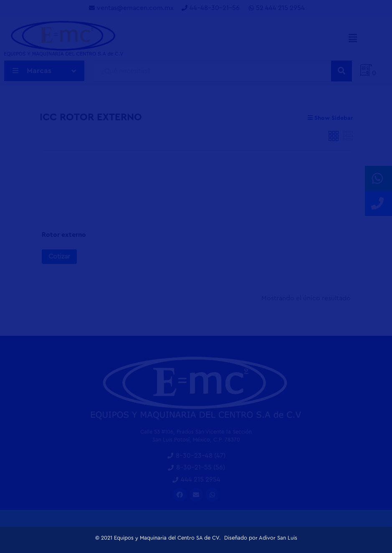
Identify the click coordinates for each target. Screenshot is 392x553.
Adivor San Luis (278, 538)
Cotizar (59, 256)
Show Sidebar (330, 118)
